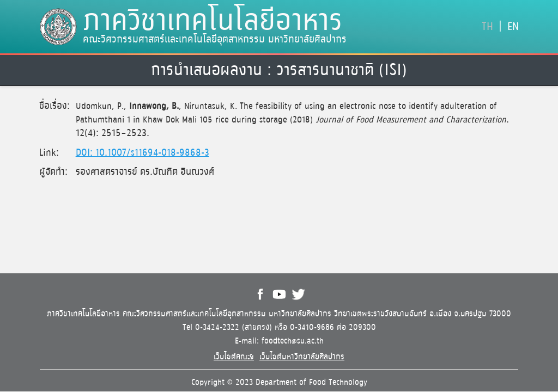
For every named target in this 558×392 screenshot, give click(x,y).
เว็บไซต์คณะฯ (234, 357)
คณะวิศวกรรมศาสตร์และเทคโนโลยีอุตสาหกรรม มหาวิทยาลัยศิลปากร (215, 40)
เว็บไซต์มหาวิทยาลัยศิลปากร (302, 357)
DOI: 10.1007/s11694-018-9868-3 (142, 153)
